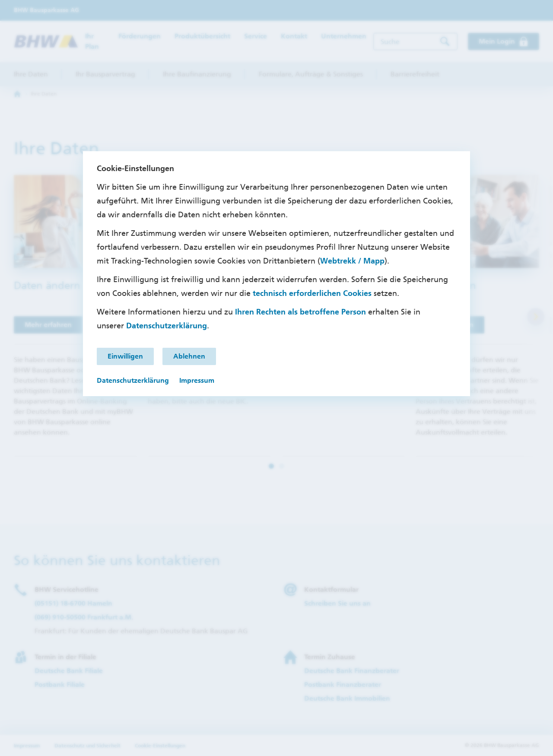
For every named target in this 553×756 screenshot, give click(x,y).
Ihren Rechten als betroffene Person (300, 312)
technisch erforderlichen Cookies (312, 293)
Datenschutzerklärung (167, 326)
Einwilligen (125, 356)
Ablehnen (189, 356)
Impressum (197, 380)
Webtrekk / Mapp (352, 261)
